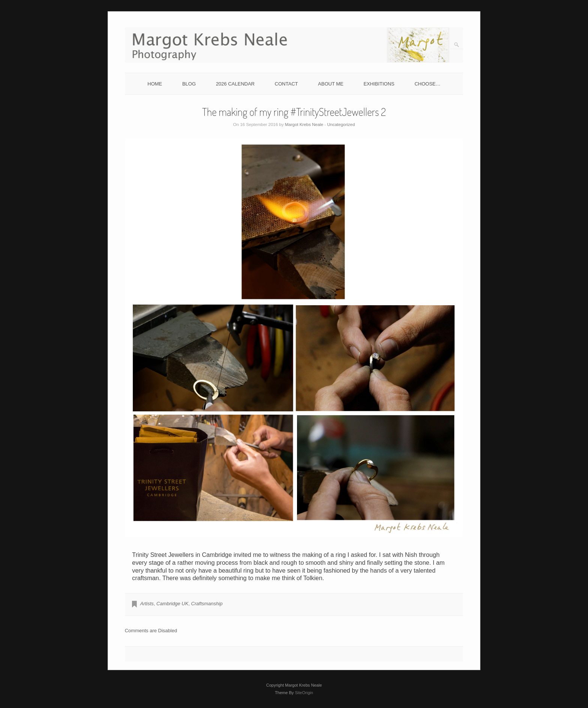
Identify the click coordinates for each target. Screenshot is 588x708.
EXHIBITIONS (379, 84)
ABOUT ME (331, 84)
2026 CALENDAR (235, 84)
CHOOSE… (427, 84)
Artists (147, 604)
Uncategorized (341, 124)
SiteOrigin (304, 693)
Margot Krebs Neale (304, 124)
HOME (155, 84)
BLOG (189, 84)
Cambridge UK (172, 604)
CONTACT (286, 84)
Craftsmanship (207, 604)
